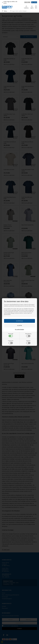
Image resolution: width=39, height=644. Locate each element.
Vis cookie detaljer (19, 329)
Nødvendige (11, 335)
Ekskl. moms (27, 2)
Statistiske (28, 342)
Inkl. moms (34, 2)
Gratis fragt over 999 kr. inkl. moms (10, 2)
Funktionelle (11, 342)
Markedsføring (28, 335)
